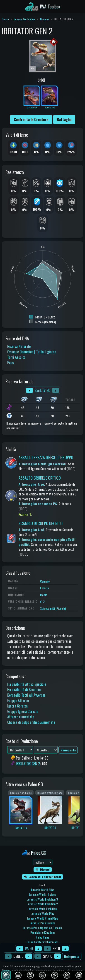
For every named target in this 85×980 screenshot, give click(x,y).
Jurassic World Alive (24, 19)
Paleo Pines (42, 937)
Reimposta (72, 956)
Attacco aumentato (21, 717)
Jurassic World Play (43, 913)
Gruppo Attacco (18, 700)
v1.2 (42, 601)
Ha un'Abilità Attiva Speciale (27, 684)
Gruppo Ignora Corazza (23, 711)
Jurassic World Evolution (42, 909)
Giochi (5, 19)
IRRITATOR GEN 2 (28, 764)
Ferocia (44, 588)
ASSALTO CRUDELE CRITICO (40, 478)
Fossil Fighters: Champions (42, 942)
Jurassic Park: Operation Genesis (42, 928)
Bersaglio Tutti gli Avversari (27, 695)
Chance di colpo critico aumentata (31, 722)
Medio (44, 595)
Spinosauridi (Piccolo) (53, 608)
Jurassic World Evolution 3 (42, 899)
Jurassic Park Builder (43, 923)
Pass (11, 363)
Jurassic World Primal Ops (42, 918)
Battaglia (64, 120)
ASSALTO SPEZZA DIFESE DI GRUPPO (46, 457)
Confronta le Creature (31, 120)
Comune (45, 581)
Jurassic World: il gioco (42, 894)
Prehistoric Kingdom (42, 932)
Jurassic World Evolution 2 (42, 904)
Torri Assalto (16, 357)
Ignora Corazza (17, 706)
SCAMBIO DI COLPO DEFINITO (41, 523)
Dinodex (45, 19)
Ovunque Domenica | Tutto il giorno (32, 352)
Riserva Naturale (19, 346)
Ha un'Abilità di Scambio (24, 690)
